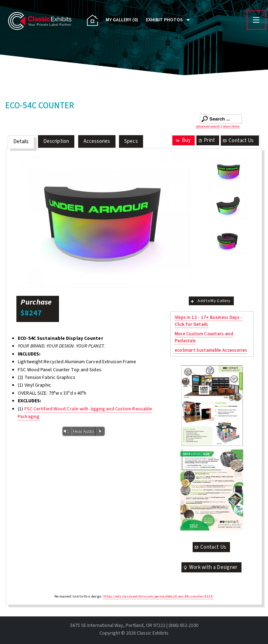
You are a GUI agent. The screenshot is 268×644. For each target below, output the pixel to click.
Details (21, 142)
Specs (131, 141)
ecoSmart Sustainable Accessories (211, 350)
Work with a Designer (210, 567)
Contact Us (238, 141)
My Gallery (122, 20)
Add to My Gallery (210, 301)
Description (56, 141)
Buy (183, 140)
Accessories (97, 141)
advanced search (208, 126)
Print (206, 140)
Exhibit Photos (164, 20)
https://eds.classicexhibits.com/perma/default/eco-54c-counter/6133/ (158, 597)
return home (231, 126)
